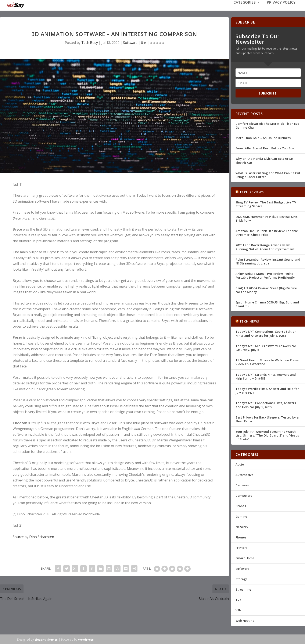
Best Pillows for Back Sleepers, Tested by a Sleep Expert (267, 419)
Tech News (249, 321)
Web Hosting (245, 620)
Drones (241, 506)
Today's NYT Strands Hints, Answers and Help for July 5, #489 (266, 376)
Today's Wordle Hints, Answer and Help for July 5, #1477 (267, 390)
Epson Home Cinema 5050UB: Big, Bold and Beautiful (267, 304)
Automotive (244, 474)
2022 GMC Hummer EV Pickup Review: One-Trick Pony (267, 218)
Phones (241, 537)
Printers (241, 547)
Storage (241, 579)
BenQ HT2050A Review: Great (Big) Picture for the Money (266, 289)
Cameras (242, 485)
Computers (244, 495)
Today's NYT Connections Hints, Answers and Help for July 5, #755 (266, 404)
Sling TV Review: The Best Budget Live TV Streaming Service (266, 204)
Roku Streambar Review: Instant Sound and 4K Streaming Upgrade (268, 261)
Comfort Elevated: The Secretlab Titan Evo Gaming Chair (267, 125)
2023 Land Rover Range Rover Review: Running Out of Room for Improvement (265, 247)
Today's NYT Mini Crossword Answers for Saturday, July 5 (266, 347)
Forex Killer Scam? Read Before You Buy (265, 148)
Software (130, 42)
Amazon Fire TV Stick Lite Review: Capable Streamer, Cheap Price (267, 232)
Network (242, 526)
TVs (238, 599)
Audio (240, 464)
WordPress (86, 639)
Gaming (241, 516)
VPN (238, 610)
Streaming (243, 589)
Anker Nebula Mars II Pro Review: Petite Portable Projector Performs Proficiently (265, 275)
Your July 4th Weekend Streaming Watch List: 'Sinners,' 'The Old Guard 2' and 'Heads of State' (267, 435)
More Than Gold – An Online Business (263, 137)
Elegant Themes (46, 639)
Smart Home (245, 558)
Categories (245, 9)
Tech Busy (90, 42)
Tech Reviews (252, 192)
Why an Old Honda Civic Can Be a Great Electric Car (265, 160)
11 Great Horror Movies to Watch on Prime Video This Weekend (267, 362)
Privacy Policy (281, 9)
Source (18, 536)
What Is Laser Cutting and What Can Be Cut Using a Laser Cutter (268, 175)
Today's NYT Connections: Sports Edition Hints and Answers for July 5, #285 (266, 333)
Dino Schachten (42, 536)
